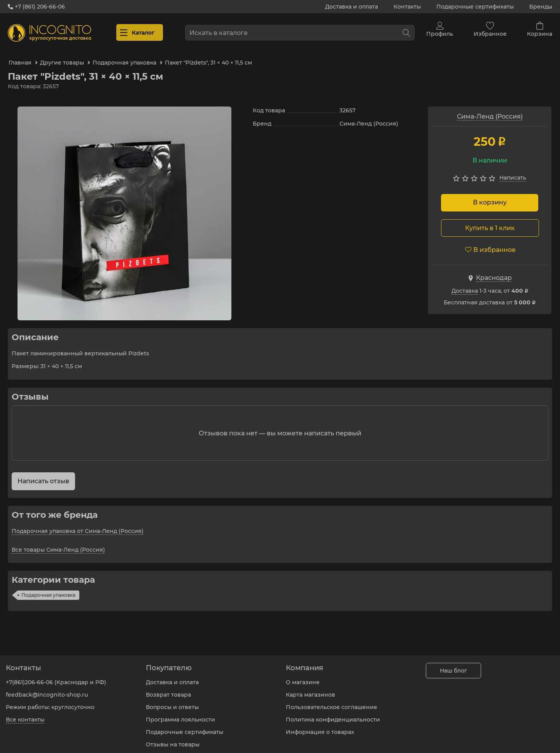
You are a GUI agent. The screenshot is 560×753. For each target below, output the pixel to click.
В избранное (490, 243)
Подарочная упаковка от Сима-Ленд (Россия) (78, 524)
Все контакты (25, 714)
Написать (513, 171)
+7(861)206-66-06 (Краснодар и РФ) (56, 676)
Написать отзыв (43, 474)
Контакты (407, 7)
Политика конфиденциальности (333, 714)
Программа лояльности (180, 714)
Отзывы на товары (173, 739)
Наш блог (453, 665)
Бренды (541, 7)
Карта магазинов (311, 689)
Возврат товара (168, 689)
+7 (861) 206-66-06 (36, 7)
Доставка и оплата (352, 7)
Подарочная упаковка (48, 588)
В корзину (490, 196)
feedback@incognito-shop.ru (47, 689)
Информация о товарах (320, 726)
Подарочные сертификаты (475, 7)
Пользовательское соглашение (332, 701)
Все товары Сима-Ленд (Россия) (58, 543)
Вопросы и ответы (172, 701)
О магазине (303, 676)
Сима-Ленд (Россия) (490, 110)
